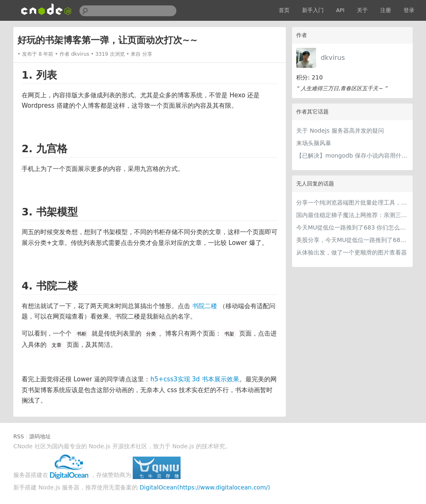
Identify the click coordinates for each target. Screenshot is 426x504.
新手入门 (313, 10)
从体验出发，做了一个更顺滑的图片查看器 (352, 252)
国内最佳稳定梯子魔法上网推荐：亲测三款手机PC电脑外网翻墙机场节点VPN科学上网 (352, 215)
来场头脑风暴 (314, 143)
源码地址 (40, 436)
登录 (409, 10)
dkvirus (333, 58)
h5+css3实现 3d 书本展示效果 (195, 379)
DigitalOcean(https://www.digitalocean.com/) (205, 487)
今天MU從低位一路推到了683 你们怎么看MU (352, 227)
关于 (362, 10)
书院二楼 (205, 306)
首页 (284, 10)
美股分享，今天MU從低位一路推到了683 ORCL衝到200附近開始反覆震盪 (352, 240)
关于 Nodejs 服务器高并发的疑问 (340, 131)
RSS (19, 436)
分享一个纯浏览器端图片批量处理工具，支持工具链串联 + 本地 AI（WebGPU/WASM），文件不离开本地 (352, 203)
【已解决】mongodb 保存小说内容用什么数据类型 (352, 156)
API (341, 10)
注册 (386, 10)
